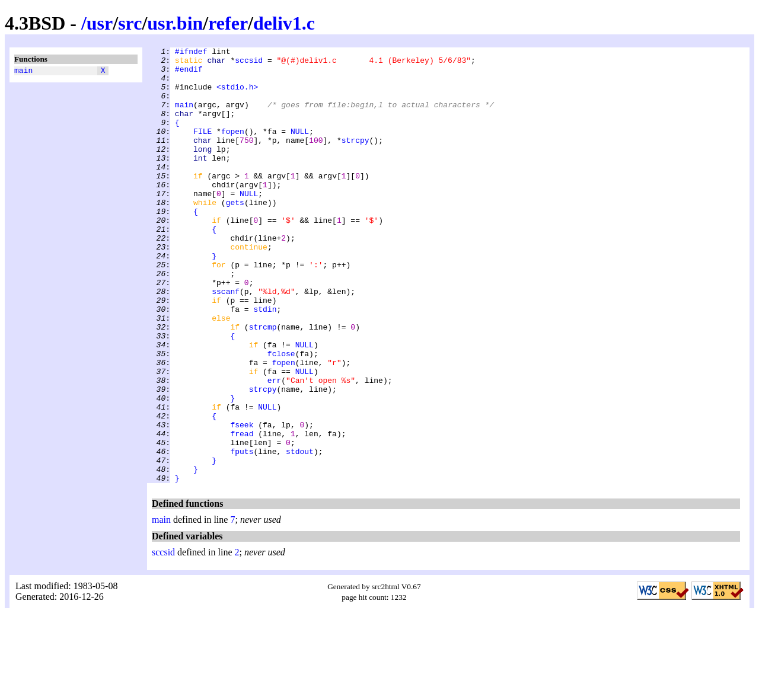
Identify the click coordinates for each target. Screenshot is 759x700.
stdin (265, 362)
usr (100, 23)
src (130, 23)
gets (235, 234)
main (23, 72)
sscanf (226, 341)
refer (228, 23)
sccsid (249, 63)
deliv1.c (284, 23)
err (274, 448)
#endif (189, 74)
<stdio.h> (237, 95)
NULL (300, 149)
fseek (242, 501)
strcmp (263, 383)
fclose (281, 415)
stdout (300, 533)
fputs (242, 533)
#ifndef (191, 53)
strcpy (355, 159)
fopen (233, 149)
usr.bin (175, 23)
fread (242, 512)
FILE (202, 149)
